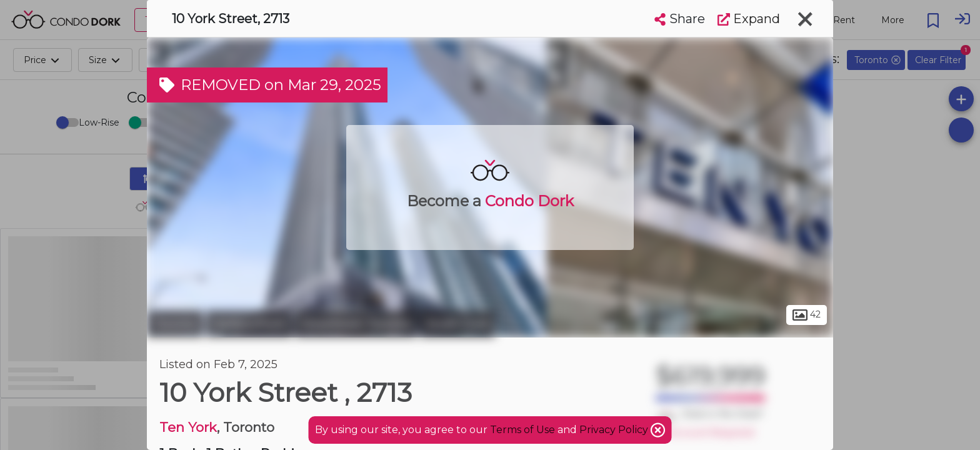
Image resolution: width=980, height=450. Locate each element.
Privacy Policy (615, 430)
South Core (457, 324)
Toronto (175, 324)
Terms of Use (522, 430)
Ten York (188, 427)
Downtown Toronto (356, 324)
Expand (749, 19)
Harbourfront (249, 324)
